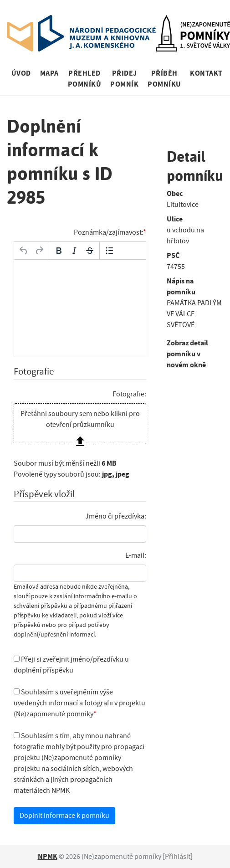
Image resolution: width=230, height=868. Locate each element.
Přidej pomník (124, 79)
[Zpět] (24, 251)
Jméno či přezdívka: (116, 516)
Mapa (49, 73)
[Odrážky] (109, 251)
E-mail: (136, 555)
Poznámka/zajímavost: (108, 232)
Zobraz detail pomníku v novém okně (187, 354)
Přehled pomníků (84, 79)
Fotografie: (129, 394)
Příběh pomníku (164, 79)
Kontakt (206, 73)
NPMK (48, 856)
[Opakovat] (39, 251)
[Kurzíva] (74, 251)
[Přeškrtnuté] (90, 251)
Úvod (21, 73)
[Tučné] (59, 251)
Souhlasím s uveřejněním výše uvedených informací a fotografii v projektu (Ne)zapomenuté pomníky (79, 703)
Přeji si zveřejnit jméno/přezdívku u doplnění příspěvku (71, 665)
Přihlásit (178, 857)
